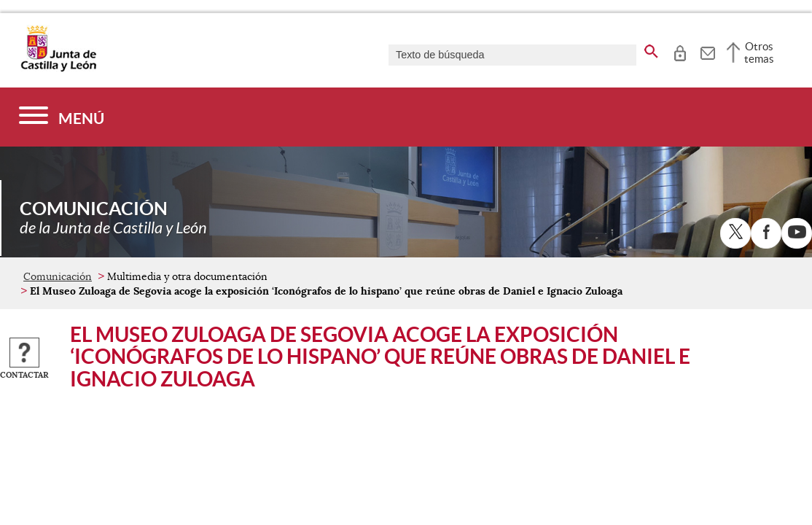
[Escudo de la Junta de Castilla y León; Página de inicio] (58, 69)
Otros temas (759, 52)
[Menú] (62, 117)
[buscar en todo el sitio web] (651, 49)
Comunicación (58, 276)
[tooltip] (680, 51)
